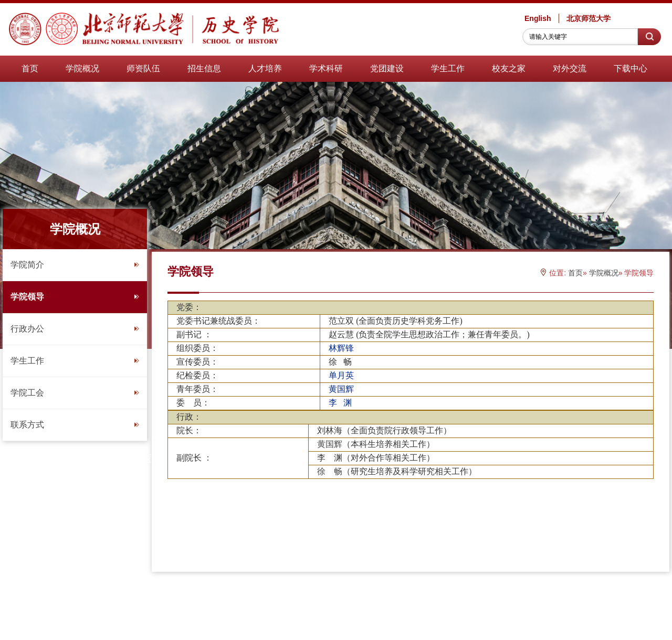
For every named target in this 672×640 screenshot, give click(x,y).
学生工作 (448, 68)
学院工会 (75, 393)
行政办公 (75, 329)
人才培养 (265, 68)
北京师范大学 (589, 18)
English (538, 18)
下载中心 (631, 68)
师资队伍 (143, 68)
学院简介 (75, 265)
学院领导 (75, 297)
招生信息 (204, 68)
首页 (30, 68)
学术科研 (326, 68)
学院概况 (82, 68)
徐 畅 (330, 471)
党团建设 (387, 68)
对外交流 (570, 68)
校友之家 (509, 68)
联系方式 (75, 425)
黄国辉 (330, 444)
